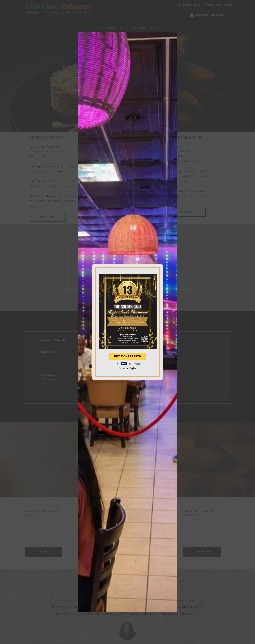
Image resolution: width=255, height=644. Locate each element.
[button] (172, 38)
